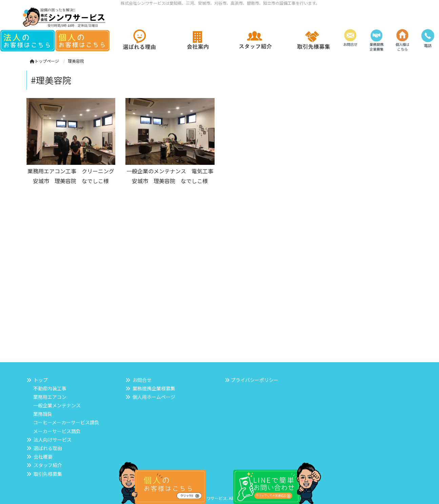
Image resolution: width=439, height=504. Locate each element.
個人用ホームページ (154, 397)
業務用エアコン (50, 397)
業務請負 (43, 414)
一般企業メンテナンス (57, 405)
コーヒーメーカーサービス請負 (66, 422)
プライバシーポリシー (255, 380)
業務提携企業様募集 (154, 388)
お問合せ (142, 380)
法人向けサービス (53, 440)
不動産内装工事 (50, 388)
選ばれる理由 (48, 448)
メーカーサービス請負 (57, 431)
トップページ (44, 61)
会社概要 (43, 457)
